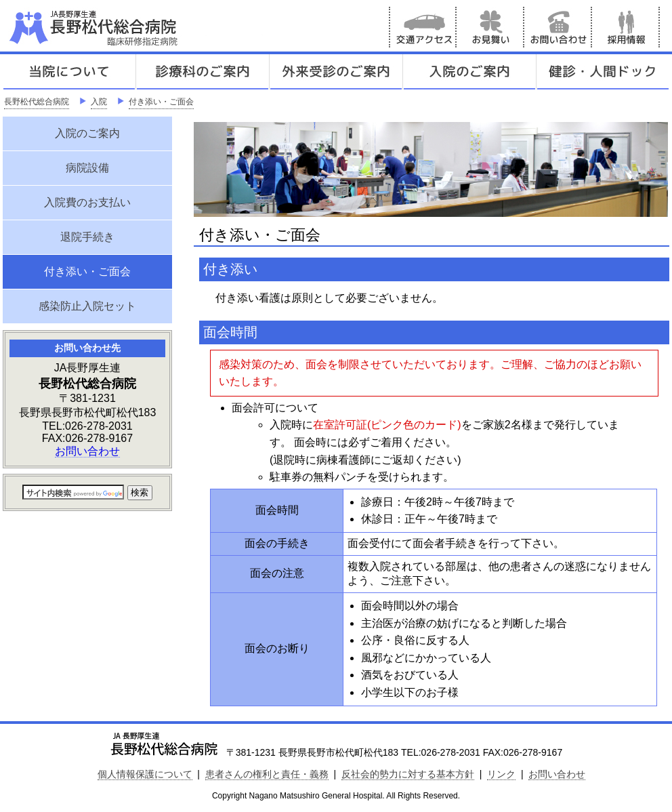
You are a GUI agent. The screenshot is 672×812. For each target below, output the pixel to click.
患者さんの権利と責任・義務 (267, 774)
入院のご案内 (469, 72)
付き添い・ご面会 (161, 102)
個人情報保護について (145, 774)
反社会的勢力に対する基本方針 (408, 774)
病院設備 (87, 168)
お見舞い (490, 27)
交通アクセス (423, 27)
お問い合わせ (558, 27)
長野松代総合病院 (37, 102)
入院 (99, 102)
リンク (501, 774)
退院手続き (87, 237)
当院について (69, 72)
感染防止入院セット (87, 306)
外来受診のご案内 (336, 72)
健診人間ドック (603, 72)
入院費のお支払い (87, 202)
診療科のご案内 (203, 72)
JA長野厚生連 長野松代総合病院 (135, 27)
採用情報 (626, 27)
